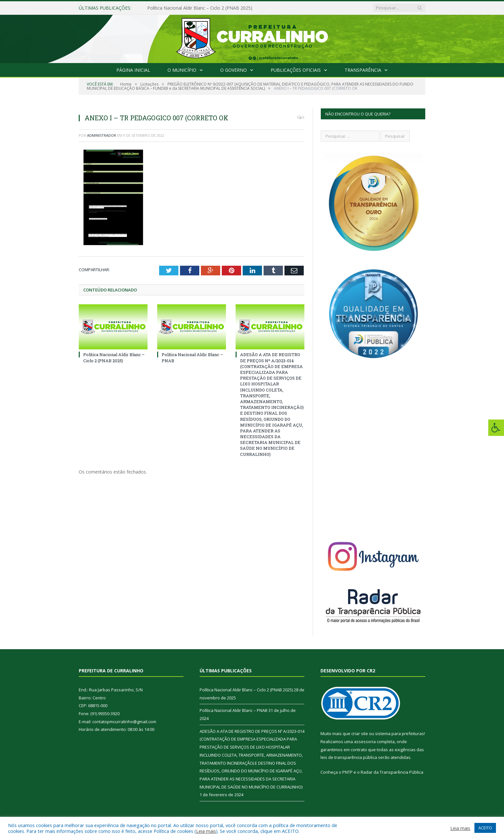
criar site (360, 733)
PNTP (347, 772)
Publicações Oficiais (296, 70)
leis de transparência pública (349, 757)
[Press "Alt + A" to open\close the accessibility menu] (496, 428)
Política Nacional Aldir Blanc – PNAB (234, 710)
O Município (182, 70)
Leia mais (206, 831)
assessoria (365, 742)
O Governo (234, 70)
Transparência (363, 70)
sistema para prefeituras (400, 733)
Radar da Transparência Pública (392, 772)
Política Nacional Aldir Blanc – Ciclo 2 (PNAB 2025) (200, 8)
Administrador (102, 135)
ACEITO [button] (485, 828)
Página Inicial (133, 70)
